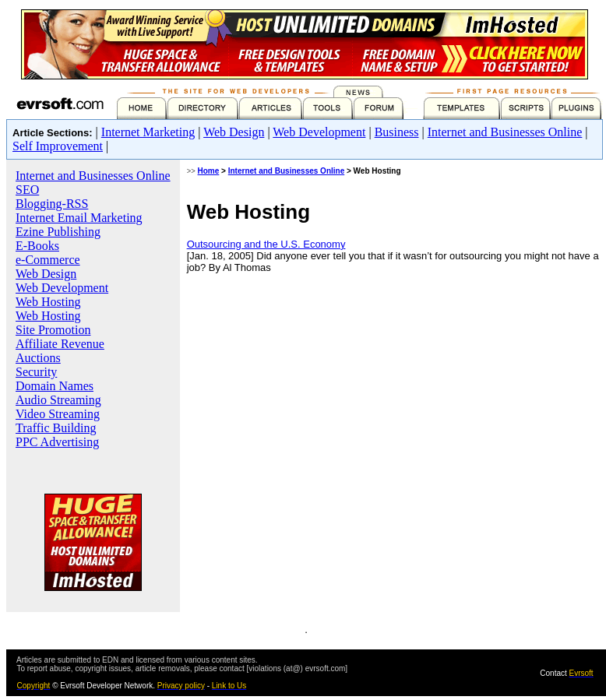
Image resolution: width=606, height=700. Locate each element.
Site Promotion (53, 330)
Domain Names (55, 386)
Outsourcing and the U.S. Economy (266, 244)
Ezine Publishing (58, 232)
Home (209, 171)
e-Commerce (48, 260)
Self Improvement (58, 146)
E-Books (37, 246)
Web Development (319, 132)
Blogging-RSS (52, 204)
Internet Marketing (148, 132)
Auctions (38, 358)
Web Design (234, 132)
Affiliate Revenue (60, 344)
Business (397, 132)
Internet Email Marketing (79, 218)
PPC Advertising (57, 442)
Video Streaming (58, 414)
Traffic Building (56, 428)
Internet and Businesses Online (505, 132)
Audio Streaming (58, 400)
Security (36, 372)
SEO (27, 190)
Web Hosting (48, 302)
